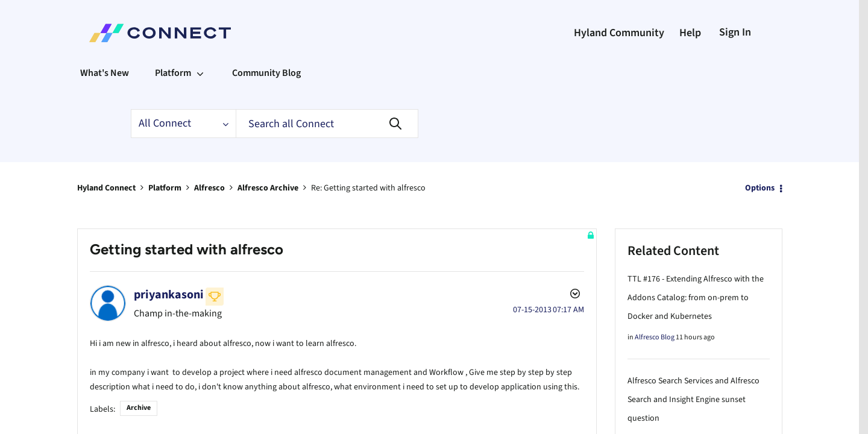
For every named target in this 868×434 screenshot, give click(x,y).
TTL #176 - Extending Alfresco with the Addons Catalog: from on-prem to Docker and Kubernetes (696, 297)
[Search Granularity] (183, 124)
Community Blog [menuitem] (266, 73)
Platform (165, 187)
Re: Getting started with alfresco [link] (368, 187)
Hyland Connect (106, 187)
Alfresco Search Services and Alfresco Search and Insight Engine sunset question (693, 399)
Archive (139, 405)
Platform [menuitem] (173, 73)
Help (690, 33)
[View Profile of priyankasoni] (169, 294)
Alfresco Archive (268, 187)
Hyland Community (619, 33)
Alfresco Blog (655, 337)
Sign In (735, 32)
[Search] (327, 124)
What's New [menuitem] (105, 73)
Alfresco (209, 187)
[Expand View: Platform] (200, 73)
